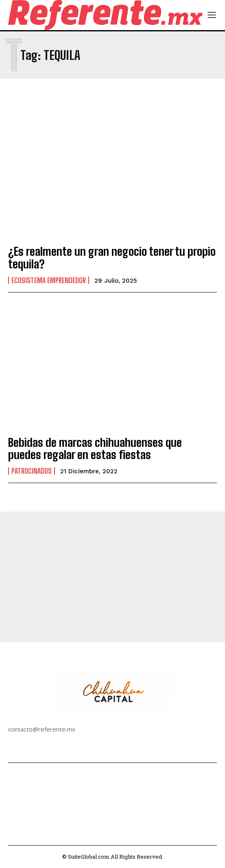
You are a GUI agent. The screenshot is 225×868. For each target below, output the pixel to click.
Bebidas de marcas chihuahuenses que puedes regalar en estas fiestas (95, 449)
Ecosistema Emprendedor (49, 280)
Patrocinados (32, 471)
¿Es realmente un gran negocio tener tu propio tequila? (112, 258)
